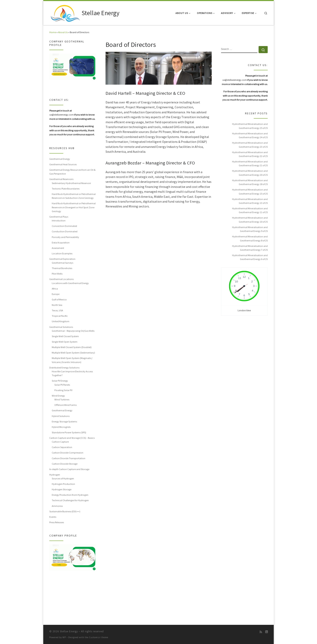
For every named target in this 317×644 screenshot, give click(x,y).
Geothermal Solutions (61, 327)
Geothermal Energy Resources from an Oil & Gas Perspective (72, 172)
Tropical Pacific (60, 316)
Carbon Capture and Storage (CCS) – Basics (72, 438)
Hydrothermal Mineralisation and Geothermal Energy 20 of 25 (250, 173)
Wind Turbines (62, 399)
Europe (56, 294)
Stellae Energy (69, 631)
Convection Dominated (64, 226)
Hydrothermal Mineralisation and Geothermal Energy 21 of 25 (250, 163)
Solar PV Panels (62, 385)
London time (244, 310)
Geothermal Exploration (62, 259)
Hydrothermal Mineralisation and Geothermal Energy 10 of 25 (250, 220)
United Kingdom (61, 321)
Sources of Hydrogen (63, 478)
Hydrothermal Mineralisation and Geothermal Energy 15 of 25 (250, 192)
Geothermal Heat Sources (63, 164)
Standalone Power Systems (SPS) (69, 432)
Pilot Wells (57, 274)
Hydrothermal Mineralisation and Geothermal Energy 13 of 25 (250, 201)
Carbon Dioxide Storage (65, 464)
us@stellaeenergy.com (62, 115)
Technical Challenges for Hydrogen (70, 500)
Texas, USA (57, 310)
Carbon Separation (62, 447)
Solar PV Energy (60, 381)
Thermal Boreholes (62, 268)
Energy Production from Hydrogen (70, 495)
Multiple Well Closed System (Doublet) (72, 347)
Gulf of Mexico (59, 299)
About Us (63, 32)
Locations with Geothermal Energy (70, 283)
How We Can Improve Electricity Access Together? (72, 373)
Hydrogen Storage (62, 489)
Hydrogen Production (63, 484)
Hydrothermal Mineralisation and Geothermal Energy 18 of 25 (250, 182)
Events (53, 517)
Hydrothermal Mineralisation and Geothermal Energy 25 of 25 (250, 126)
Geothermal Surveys (62, 263)
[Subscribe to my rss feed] (261, 632)
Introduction (59, 220)
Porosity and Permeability (65, 237)
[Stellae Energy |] (65, 12)
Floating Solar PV (63, 390)
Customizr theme (99, 637)
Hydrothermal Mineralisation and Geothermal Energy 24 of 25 (250, 135)
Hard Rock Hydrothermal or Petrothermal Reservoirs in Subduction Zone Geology (74, 196)
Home (53, 32)
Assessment (58, 248)
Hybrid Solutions (61, 416)
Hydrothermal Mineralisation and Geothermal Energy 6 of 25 (250, 257)
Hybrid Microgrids (61, 427)
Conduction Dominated (65, 231)
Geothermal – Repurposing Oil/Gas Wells (73, 331)
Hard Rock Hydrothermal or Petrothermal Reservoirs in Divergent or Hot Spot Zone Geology (74, 207)
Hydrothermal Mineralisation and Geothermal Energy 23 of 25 (250, 145)
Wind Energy (58, 396)
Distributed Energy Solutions (64, 368)
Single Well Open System (65, 342)
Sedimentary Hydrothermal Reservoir (71, 183)
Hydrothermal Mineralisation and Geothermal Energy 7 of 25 (250, 248)
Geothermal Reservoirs (61, 179)
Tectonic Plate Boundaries (66, 189)
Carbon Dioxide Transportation (69, 458)
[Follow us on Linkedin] (266, 632)
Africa (55, 289)
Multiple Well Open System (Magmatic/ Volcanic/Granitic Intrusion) (72, 360)
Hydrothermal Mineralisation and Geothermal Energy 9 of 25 (250, 229)
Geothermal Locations (61, 279)
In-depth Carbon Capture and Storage (69, 469)
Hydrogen (55, 475)
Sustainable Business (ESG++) (65, 511)
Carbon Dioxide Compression (68, 453)
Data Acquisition (61, 243)
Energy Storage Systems (64, 421)
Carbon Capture (60, 442)
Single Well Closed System (65, 336)
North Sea (57, 305)
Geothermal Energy (60, 159)
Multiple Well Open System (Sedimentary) (73, 353)
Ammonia (57, 506)
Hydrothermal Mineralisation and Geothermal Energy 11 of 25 (250, 210)
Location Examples (62, 253)
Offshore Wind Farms (66, 405)
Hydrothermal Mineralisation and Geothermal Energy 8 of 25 (250, 238)
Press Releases (57, 522)
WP (64, 637)
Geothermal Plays (59, 217)
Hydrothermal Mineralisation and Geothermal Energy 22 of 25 (250, 154)
